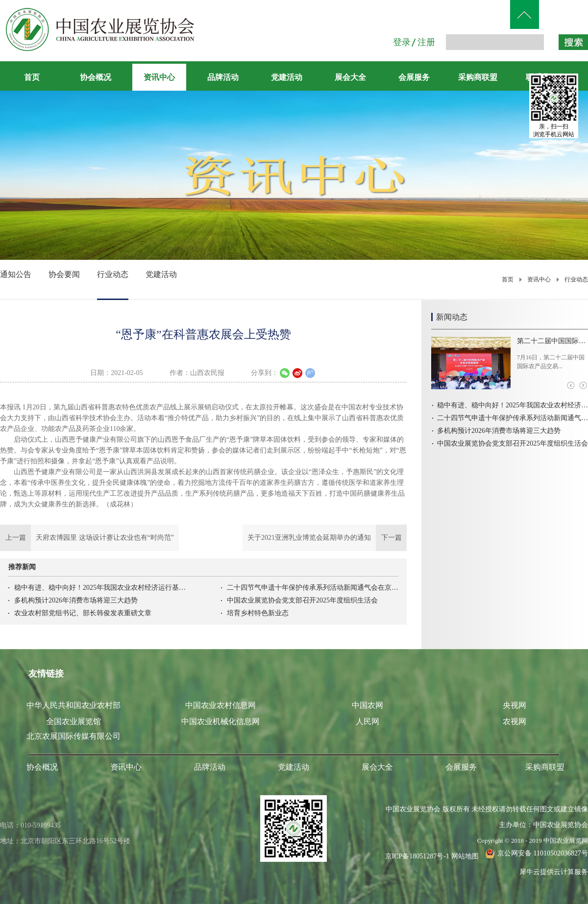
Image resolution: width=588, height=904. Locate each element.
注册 (426, 42)
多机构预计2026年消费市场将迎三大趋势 (76, 600)
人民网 (367, 721)
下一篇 (325, 538)
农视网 (514, 721)
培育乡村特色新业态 (258, 613)
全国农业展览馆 (73, 721)
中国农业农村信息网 (220, 705)
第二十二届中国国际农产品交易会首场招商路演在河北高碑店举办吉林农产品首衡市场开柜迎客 (552, 341)
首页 (32, 77)
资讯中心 (539, 279)
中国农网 (367, 705)
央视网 (514, 705)
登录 (402, 42)
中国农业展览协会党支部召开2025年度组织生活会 (302, 600)
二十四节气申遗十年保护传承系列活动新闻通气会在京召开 (313, 588)
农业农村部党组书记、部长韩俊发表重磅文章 (83, 613)
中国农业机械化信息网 (220, 721)
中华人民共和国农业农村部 (73, 705)
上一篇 (89, 538)
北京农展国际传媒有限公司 (73, 736)
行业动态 (576, 279)
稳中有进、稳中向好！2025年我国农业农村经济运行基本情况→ (100, 588)
